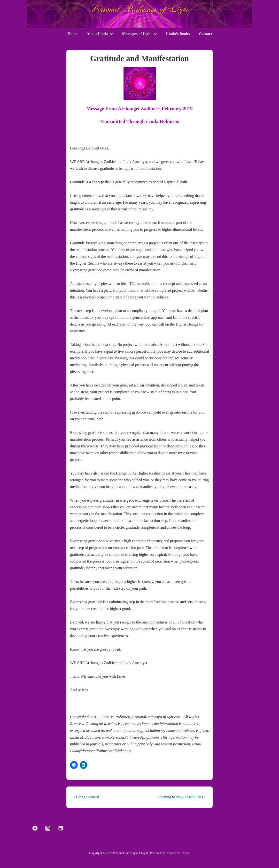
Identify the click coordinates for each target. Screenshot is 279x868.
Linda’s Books (178, 34)
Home (72, 34)
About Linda (101, 34)
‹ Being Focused (86, 797)
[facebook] (35, 828)
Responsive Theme (178, 853)
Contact (205, 34)
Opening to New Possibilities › (181, 797)
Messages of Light (140, 34)
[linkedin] (61, 828)
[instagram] (48, 828)
